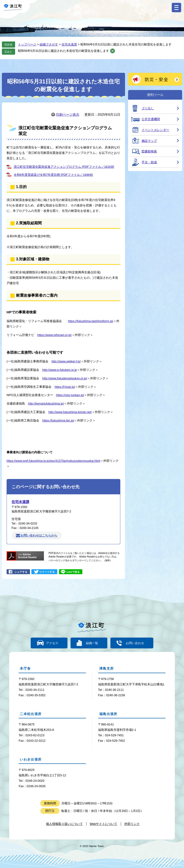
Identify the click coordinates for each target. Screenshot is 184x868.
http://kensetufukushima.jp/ (46, 403)
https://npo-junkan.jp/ (70, 395)
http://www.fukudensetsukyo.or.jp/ (65, 378)
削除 (113, 51)
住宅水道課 (69, 44)
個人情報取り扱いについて (64, 824)
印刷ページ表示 (68, 115)
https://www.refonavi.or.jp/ (54, 335)
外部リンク (132, 824)
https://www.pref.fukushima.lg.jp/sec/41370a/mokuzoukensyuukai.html (53, 461)
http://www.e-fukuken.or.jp (60, 370)
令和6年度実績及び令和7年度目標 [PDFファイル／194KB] (53, 175)
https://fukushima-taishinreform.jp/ (91, 321)
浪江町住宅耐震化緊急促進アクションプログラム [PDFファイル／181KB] (64, 167)
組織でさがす (49, 44)
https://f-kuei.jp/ (65, 387)
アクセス (53, 643)
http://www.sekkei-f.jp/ (66, 361)
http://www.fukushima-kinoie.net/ (70, 412)
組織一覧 (92, 643)
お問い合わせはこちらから (39, 535)
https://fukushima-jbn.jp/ (58, 420)
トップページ (27, 44)
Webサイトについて (103, 824)
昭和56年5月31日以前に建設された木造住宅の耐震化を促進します (64, 51)
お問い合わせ (134, 643)
